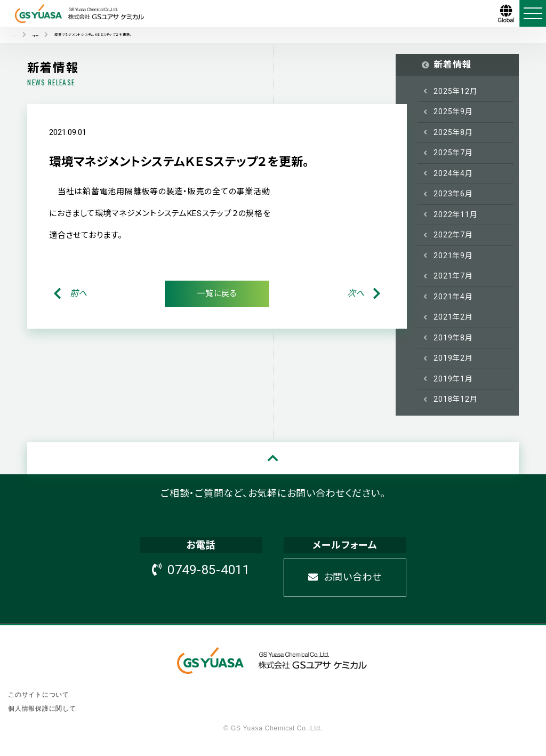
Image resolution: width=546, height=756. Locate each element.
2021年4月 (453, 297)
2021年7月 (453, 276)
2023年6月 (453, 194)
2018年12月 (455, 399)
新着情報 (452, 65)
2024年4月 (453, 173)
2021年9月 (453, 256)
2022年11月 (455, 214)
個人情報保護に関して (42, 709)
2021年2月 (453, 317)
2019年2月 (453, 358)
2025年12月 (455, 91)
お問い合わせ (345, 577)
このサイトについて (39, 695)
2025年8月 (453, 132)
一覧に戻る (217, 293)
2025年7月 (453, 153)
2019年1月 (453, 379)
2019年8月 (453, 338)
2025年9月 (453, 112)
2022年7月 (453, 235)
